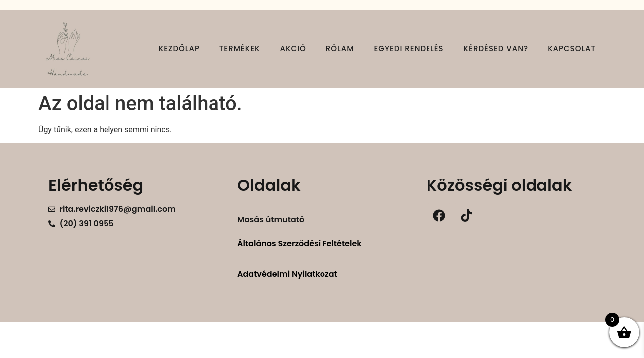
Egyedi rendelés (409, 48)
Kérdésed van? (496, 48)
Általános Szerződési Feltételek (300, 243)
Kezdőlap (179, 48)
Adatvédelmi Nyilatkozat (287, 274)
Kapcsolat (572, 48)
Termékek (240, 48)
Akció (293, 48)
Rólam (340, 48)
